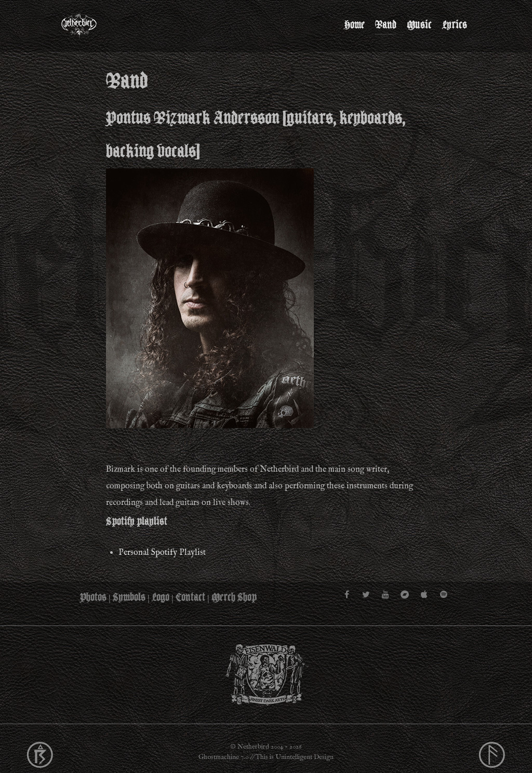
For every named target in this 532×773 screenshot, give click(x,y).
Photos (93, 597)
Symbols (129, 597)
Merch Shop (234, 597)
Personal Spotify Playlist (162, 553)
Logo (161, 597)
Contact (190, 597)
